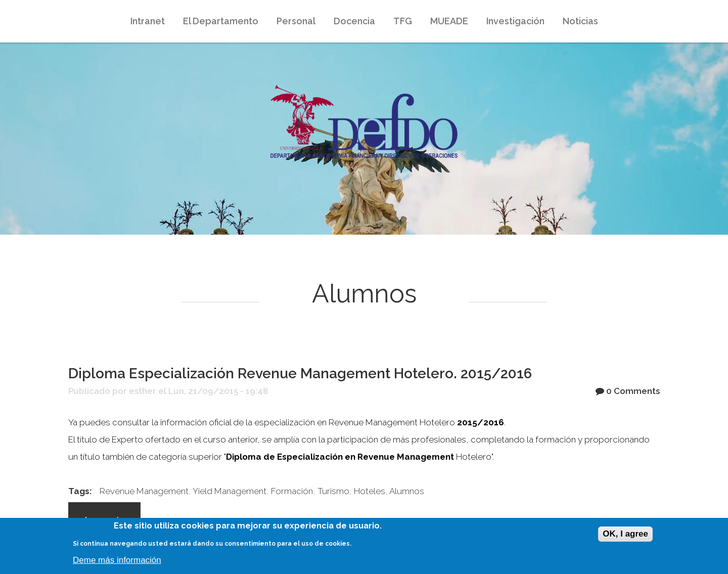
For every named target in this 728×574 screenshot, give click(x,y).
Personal (296, 21)
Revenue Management (144, 491)
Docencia (353, 23)
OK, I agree (625, 534)
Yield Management (230, 491)
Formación (292, 491)
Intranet (147, 23)
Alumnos (407, 491)
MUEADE (448, 23)
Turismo (333, 491)
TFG (403, 21)
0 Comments (633, 391)
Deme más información (117, 560)
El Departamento (220, 23)
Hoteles (370, 491)
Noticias (580, 21)
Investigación (514, 23)
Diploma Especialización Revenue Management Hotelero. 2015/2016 (300, 373)
